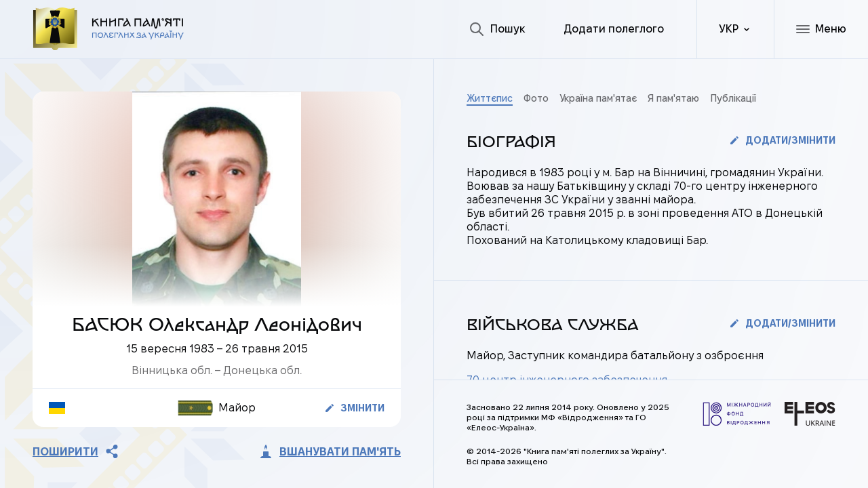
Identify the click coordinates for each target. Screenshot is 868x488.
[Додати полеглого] (614, 29)
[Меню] (821, 29)
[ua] (735, 29)
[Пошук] (497, 29)
